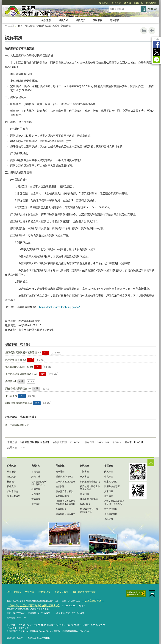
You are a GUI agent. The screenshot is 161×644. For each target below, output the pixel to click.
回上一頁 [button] (152, 31)
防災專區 (109, 472)
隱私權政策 (40, 592)
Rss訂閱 (139, 3)
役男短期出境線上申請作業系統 (90, 488)
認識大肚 (36, 477)
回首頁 (128, 3)
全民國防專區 (111, 514)
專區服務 (115, 20)
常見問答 (104, 3)
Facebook (156, 45)
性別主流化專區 (112, 486)
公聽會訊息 (13, 491)
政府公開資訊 (14, 496)
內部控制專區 (62, 496)
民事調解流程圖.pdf (16, 360)
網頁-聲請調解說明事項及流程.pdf (23, 352)
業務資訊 (80, 20)
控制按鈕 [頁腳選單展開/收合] (151, 463)
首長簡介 (36, 472)
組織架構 (36, 489)
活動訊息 (11, 477)
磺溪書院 (84, 477)
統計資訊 (60, 486)
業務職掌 (36, 494)
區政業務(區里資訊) (65, 482)
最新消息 (11, 472)
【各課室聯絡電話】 (91, 600)
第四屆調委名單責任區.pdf (19, 367)
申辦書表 (84, 472)
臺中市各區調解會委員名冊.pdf (21, 374)
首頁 (20, 26)
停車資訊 (36, 504)
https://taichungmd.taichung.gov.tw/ (60, 307)
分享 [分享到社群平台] (156, 39)
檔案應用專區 (111, 482)
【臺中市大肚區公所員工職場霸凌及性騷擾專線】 (31, 604)
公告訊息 (46, 20)
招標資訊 (11, 486)
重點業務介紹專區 (64, 477)
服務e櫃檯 (85, 504)
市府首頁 (116, 3)
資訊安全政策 (56, 592)
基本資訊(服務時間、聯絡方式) (40, 483)
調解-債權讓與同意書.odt (18, 388)
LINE (156, 60)
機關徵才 (11, 482)
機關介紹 (63, 20)
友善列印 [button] (144, 31)
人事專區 (109, 491)
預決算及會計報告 (64, 491)
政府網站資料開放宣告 (76, 592)
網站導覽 (151, 3)
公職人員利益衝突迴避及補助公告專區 (114, 503)
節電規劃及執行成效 (66, 514)
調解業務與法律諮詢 (48, 26)
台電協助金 (61, 509)
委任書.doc (11, 396)
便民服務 (98, 20)
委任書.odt (11, 381)
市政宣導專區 (111, 509)
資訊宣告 (109, 519)
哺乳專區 (109, 477)
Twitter (156, 52)
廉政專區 (109, 496)
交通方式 (36, 499)
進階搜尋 (153, 9)
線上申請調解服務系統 (17, 425)
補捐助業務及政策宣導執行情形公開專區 (66, 503)
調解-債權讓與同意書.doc (19, 403)
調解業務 (66, 26)
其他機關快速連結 (89, 499)
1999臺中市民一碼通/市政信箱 (89, 511)
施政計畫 (60, 472)
